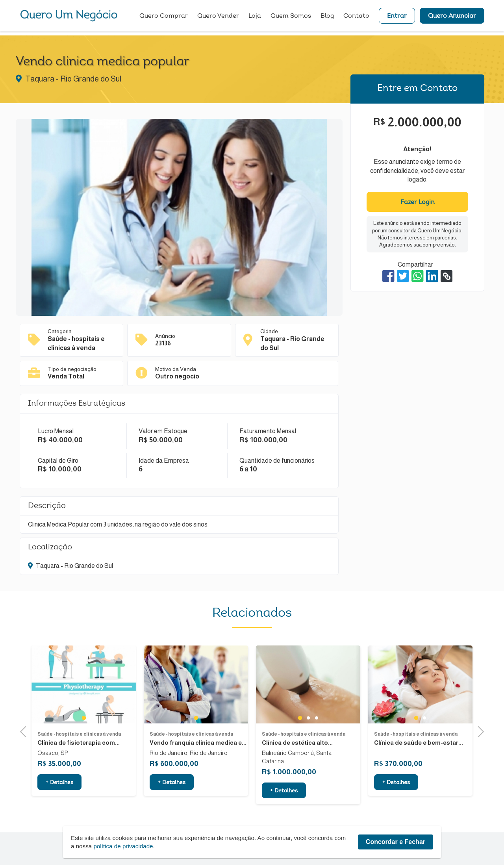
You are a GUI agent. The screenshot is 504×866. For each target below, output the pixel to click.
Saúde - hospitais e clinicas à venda (79, 757)
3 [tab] (316, 741)
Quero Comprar (164, 18)
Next (478, 732)
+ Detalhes (59, 806)
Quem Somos (291, 18)
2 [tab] (308, 741)
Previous (26, 732)
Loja (255, 18)
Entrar (397, 18)
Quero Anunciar (452, 18)
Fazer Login (418, 202)
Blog (327, 18)
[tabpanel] (84, 707)
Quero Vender (218, 18)
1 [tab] (84, 741)
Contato (356, 18)
